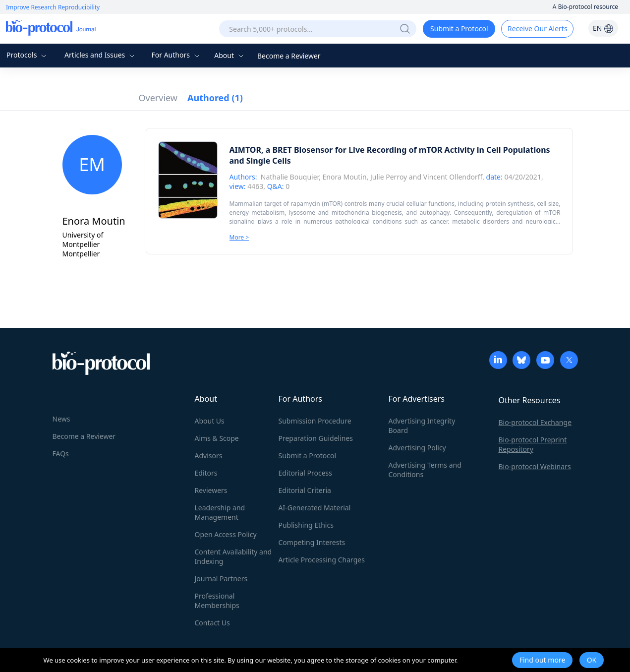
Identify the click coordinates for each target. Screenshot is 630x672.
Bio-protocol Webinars (535, 466)
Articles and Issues (101, 55)
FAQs (61, 454)
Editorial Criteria (305, 490)
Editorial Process (306, 473)
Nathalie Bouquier (290, 177)
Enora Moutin (345, 177)
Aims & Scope (217, 438)
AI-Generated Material (315, 508)
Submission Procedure (315, 421)
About (230, 55)
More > (239, 237)
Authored (215, 98)
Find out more (543, 660)
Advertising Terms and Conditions (425, 470)
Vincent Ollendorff (453, 177)
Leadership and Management (220, 512)
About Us (210, 421)
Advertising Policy (417, 448)
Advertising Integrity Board (422, 426)
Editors (206, 473)
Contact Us (212, 623)
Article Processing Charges (322, 560)
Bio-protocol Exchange (535, 422)
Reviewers (211, 490)
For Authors (176, 55)
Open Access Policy (226, 534)
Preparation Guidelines (316, 438)
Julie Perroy (389, 177)
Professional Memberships (217, 601)
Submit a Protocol (459, 29)
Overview (158, 98)
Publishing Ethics (306, 525)
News (61, 419)
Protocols (28, 55)
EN (603, 28)
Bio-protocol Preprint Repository (533, 444)
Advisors (209, 456)
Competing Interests (312, 542)
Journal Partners (221, 579)
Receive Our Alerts (537, 29)
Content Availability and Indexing (233, 556)
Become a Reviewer (289, 56)
